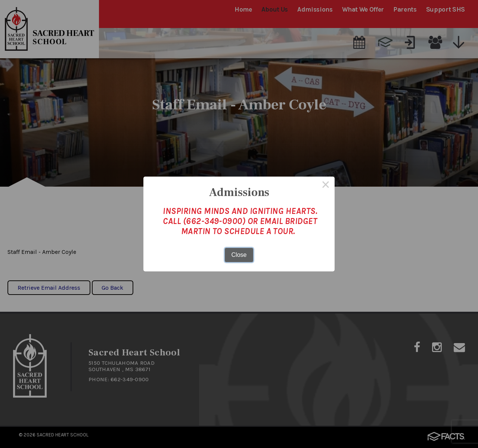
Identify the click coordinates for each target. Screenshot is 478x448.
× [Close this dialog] (326, 186)
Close (239, 255)
